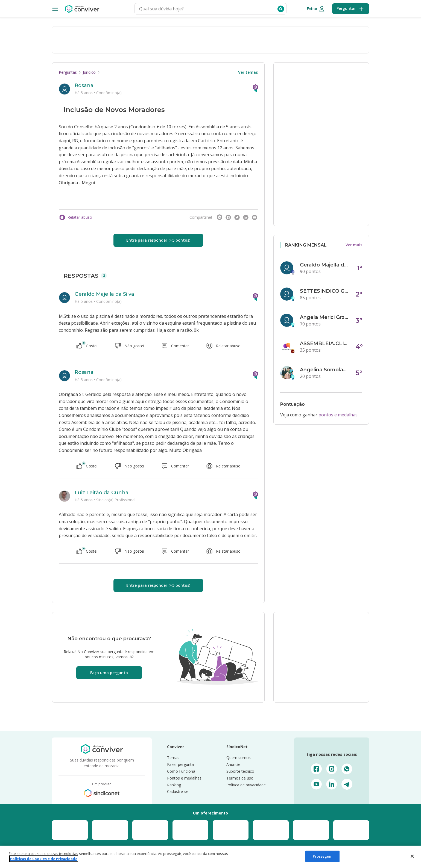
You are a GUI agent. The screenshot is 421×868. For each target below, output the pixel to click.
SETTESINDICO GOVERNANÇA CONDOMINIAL (324, 291)
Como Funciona (181, 771)
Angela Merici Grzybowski (324, 317)
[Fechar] (412, 856)
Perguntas (68, 72)
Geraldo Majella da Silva (104, 294)
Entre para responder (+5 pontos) (158, 240)
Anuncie (233, 764)
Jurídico (89, 72)
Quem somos (239, 758)
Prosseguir (322, 856)
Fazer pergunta (180, 764)
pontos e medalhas (338, 415)
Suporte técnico (240, 771)
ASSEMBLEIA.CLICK (324, 343)
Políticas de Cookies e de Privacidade (44, 859)
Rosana (84, 85)
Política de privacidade (246, 785)
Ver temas (248, 72)
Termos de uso (240, 778)
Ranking (174, 785)
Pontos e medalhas (184, 778)
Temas (173, 758)
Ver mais (354, 245)
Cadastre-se (178, 791)
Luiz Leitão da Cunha (102, 493)
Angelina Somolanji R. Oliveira (324, 370)
